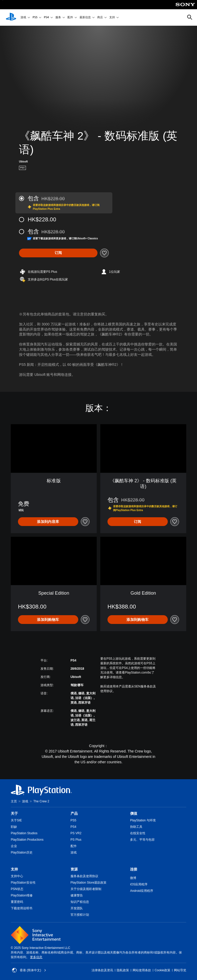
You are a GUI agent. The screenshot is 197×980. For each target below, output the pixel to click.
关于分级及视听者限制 (86, 889)
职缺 (14, 827)
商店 (100, 18)
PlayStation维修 (22, 895)
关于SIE (16, 820)
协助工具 (136, 827)
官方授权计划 (80, 915)
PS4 (46, 18)
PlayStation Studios (24, 833)
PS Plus (76, 840)
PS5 (35, 18)
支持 (112, 18)
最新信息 (85, 18)
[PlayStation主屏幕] (11, 17)
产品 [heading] (74, 813)
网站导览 (180, 970)
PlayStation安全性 (23, 883)
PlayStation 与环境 (143, 820)
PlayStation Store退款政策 (89, 883)
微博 (133, 878)
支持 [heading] (14, 869)
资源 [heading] (74, 869)
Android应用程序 (141, 891)
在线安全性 (138, 833)
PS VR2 (76, 833)
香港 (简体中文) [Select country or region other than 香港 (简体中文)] (29, 970)
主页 (14, 801)
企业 (14, 846)
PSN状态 (17, 889)
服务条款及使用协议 (84, 876)
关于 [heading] (14, 813)
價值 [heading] (134, 813)
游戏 (23, 18)
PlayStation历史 (22, 852)
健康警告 (77, 895)
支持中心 (17, 876)
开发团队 (77, 908)
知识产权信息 (80, 902)
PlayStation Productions (27, 840)
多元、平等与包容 (142, 840)
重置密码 (17, 902)
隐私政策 (123, 970)
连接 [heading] (134, 869)
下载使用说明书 (22, 908)
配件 (70, 18)
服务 (58, 18)
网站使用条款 (142, 970)
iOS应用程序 (139, 884)
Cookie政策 (162, 970)
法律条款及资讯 (102, 970)
